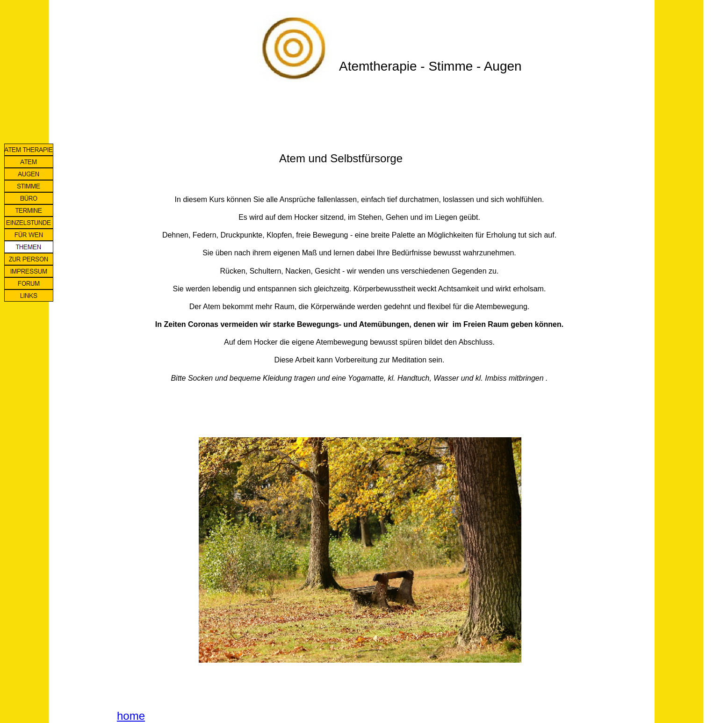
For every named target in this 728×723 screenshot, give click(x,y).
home (131, 716)
